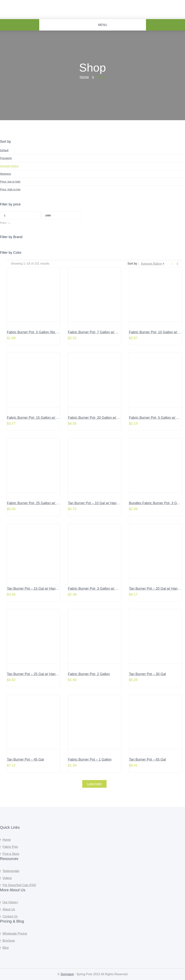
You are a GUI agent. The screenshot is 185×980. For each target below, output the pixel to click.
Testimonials (11, 871)
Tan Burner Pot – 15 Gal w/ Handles (34, 589)
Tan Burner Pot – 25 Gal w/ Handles (34, 674)
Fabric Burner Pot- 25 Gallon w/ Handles (38, 503)
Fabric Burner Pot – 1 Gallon (90, 759)
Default (4, 150)
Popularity (6, 158)
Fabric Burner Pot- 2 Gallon (89, 674)
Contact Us (10, 916)
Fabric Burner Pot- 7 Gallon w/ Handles (98, 332)
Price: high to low (10, 189)
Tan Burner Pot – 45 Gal (25, 759)
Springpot (67, 974)
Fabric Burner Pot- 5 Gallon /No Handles (38, 332)
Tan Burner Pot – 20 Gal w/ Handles (156, 589)
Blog (6, 948)
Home (84, 77)
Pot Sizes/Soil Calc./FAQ (19, 885)
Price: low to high (10, 182)
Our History (10, 902)
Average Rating (9, 166)
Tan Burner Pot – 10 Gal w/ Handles (95, 503)
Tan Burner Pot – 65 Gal (147, 759)
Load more (94, 784)
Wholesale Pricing (15, 934)
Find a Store (11, 854)
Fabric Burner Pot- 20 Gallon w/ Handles (99, 418)
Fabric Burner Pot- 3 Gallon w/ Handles (98, 589)
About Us (9, 909)
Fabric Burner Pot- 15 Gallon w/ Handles (38, 418)
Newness (6, 174)
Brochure (9, 941)
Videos (7, 878)
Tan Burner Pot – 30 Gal (147, 674)
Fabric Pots (10, 847)
